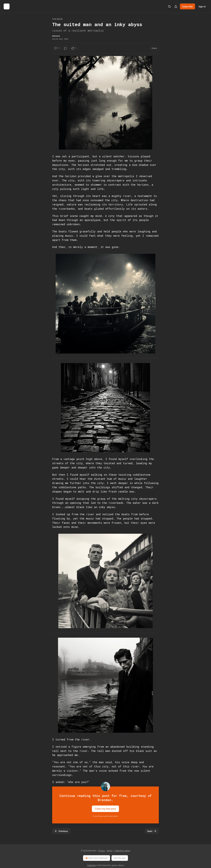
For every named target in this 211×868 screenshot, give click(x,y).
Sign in (202, 6)
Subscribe (187, 6)
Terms (110, 851)
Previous (61, 831)
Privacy (102, 851)
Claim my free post (105, 809)
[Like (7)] (57, 48)
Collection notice (122, 851)
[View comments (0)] (65, 48)
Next (152, 831)
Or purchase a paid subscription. (106, 816)
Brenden (56, 36)
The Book (57, 19)
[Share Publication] (176, 6)
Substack (92, 865)
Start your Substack (96, 858)
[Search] (169, 6)
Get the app (120, 858)
